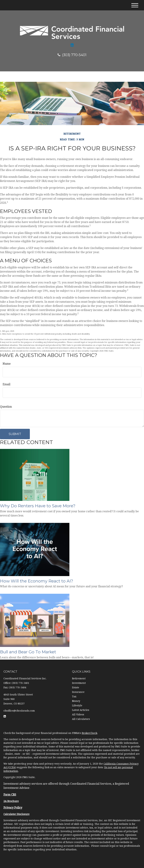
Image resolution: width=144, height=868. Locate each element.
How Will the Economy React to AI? (37, 581)
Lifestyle (77, 705)
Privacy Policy (13, 808)
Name (7, 364)
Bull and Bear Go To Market (28, 652)
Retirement (79, 678)
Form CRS (10, 795)
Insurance (78, 692)
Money (76, 701)
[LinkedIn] (72, 45)
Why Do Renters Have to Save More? (38, 506)
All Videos (78, 714)
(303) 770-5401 (72, 55)
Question (6, 407)
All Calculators (81, 719)
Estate (76, 687)
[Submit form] (15, 434)
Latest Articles (81, 710)
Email (6, 384)
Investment (79, 683)
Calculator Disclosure (16, 814)
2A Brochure (11, 801)
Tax (74, 696)
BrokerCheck (89, 733)
